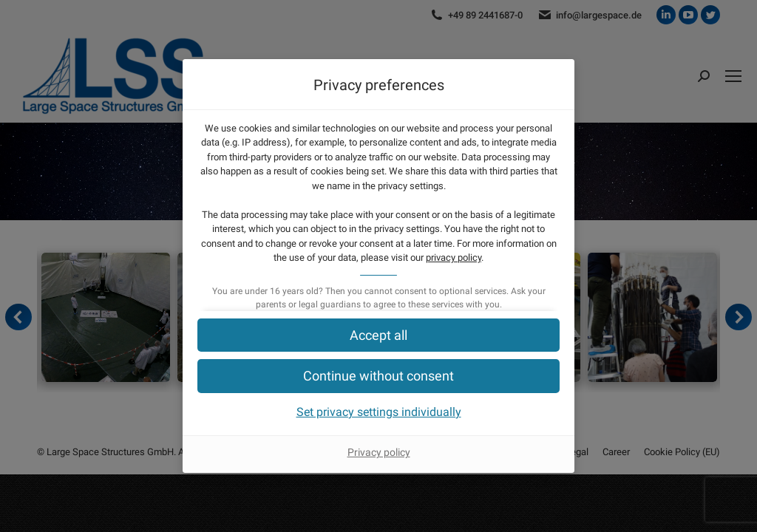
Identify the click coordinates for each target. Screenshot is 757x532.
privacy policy (454, 258)
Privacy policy (379, 452)
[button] (378, 335)
